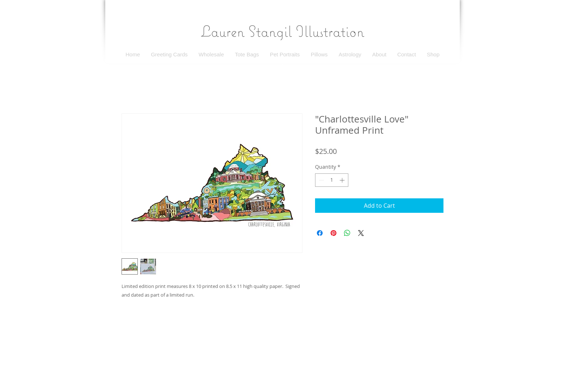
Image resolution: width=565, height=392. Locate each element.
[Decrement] (321, 180)
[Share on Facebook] (320, 233)
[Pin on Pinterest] (334, 233)
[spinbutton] (332, 180)
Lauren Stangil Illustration (282, 31)
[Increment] (343, 180)
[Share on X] (361, 233)
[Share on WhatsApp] (347, 233)
